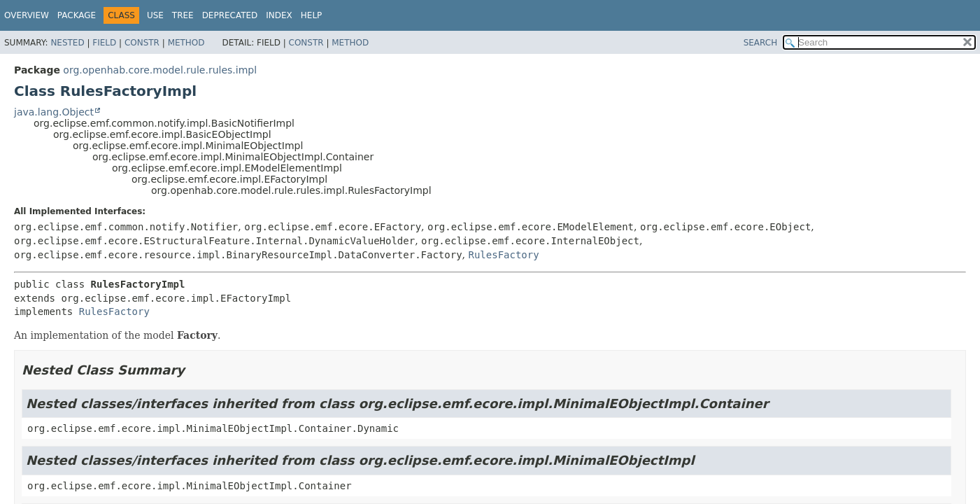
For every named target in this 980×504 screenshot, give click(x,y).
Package (77, 15)
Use (155, 15)
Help (312, 15)
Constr (142, 43)
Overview (27, 15)
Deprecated (230, 15)
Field (104, 43)
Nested (67, 43)
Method (186, 43)
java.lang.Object (54, 112)
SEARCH (761, 43)
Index (279, 15)
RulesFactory (504, 255)
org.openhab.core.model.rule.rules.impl (160, 70)
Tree (183, 15)
